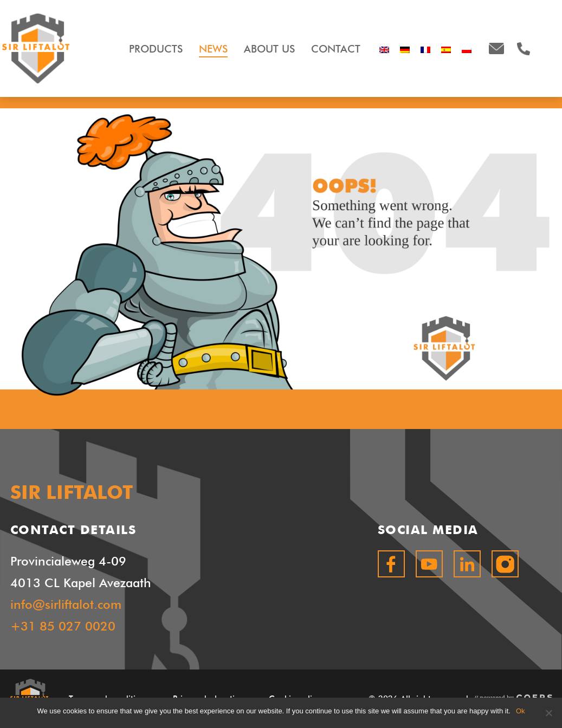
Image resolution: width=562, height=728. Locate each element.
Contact (336, 49)
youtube (429, 564)
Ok (521, 711)
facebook (391, 564)
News (213, 49)
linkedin (467, 564)
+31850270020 (524, 49)
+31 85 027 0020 (63, 626)
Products (156, 49)
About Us (269, 49)
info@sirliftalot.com (496, 49)
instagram (505, 564)
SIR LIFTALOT (36, 48)
